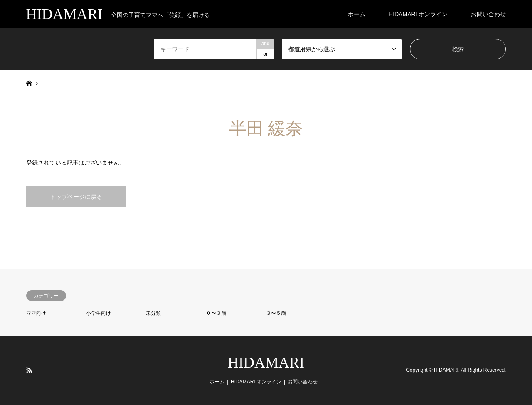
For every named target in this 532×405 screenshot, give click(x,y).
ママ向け (36, 313)
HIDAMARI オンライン (418, 14)
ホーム (357, 14)
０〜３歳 (216, 313)
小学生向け (99, 313)
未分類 (153, 313)
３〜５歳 (276, 313)
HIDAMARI (266, 363)
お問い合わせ (488, 14)
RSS (29, 370)
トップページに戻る (76, 197)
